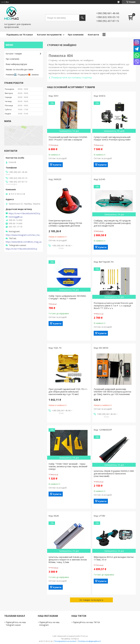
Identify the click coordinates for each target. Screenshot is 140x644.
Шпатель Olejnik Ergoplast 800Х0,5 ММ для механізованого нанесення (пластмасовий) (114, 473)
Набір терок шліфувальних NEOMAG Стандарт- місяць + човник (67, 297)
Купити (57, 165)
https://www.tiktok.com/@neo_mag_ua (24, 242)
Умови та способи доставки (19, 69)
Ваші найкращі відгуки (16, 64)
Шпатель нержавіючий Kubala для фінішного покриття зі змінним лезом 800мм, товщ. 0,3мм (68, 560)
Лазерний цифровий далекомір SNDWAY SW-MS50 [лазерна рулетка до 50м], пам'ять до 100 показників (112, 392)
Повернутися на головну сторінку (71, 77)
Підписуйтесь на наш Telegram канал (16, 624)
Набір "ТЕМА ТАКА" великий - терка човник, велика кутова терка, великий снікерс (68, 466)
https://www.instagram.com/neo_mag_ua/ (24, 235)
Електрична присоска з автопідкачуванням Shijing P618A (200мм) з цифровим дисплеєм (65, 223)
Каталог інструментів (49, 35)
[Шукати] (82, 18)
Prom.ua (84, 636)
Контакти (93, 35)
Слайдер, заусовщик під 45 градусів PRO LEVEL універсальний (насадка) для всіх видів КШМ (112, 223)
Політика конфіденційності (89, 641)
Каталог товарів (14, 54)
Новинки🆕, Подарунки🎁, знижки (22, 75)
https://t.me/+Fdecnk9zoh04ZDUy (24, 213)
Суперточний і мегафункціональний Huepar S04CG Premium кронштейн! (112, 138)
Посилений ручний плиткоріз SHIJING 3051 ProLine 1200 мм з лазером (68, 138)
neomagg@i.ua (15, 217)
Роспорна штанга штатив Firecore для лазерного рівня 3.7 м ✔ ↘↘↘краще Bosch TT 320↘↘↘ (113, 306)
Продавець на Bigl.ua (70, 639)
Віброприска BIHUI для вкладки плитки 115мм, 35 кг (114, 558)
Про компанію (76, 35)
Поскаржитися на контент (65, 641)
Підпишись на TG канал (20, 35)
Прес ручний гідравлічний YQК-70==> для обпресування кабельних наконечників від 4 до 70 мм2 (68, 392)
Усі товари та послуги (90, 600)
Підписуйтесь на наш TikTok (86, 622)
